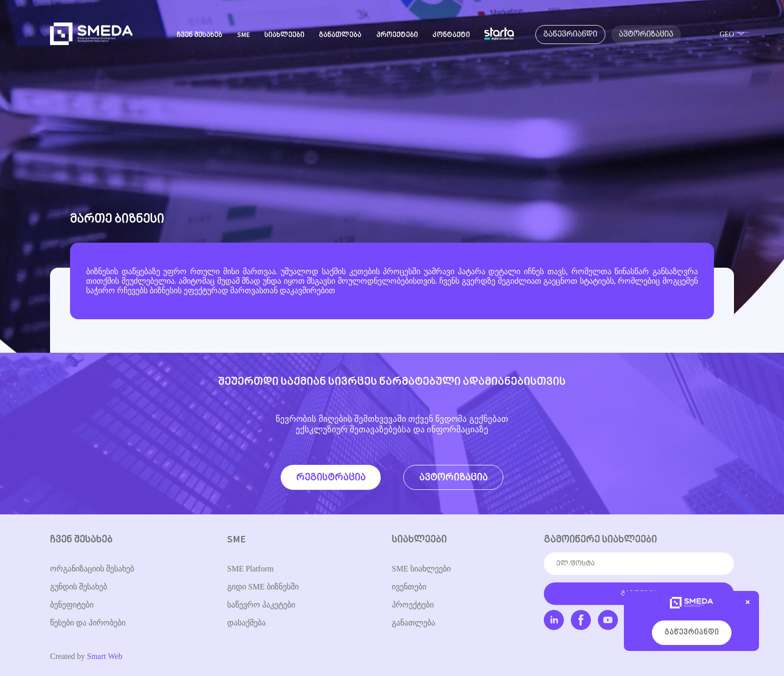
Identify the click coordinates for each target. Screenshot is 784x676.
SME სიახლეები (421, 569)
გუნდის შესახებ (79, 587)
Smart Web (105, 656)
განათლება (340, 35)
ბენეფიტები (72, 605)
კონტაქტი (451, 35)
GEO (727, 34)
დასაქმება (246, 623)
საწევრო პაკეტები (261, 605)
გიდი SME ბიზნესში (263, 587)
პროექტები (397, 35)
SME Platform (250, 569)
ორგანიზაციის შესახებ (92, 569)
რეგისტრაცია (331, 478)
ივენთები (409, 587)
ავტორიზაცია (454, 478)
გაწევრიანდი (692, 633)
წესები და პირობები (88, 623)
